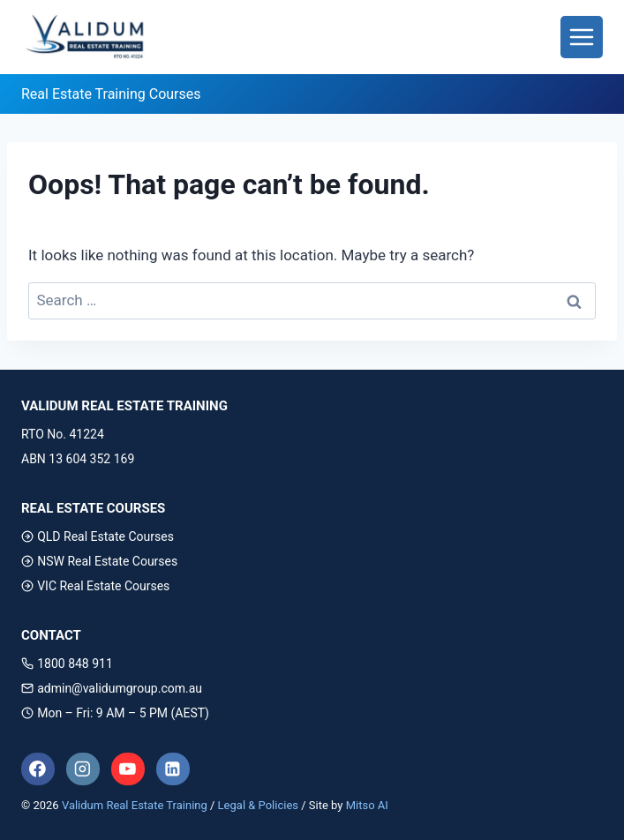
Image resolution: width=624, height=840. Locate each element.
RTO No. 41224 (63, 434)
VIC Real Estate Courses (95, 586)
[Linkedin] (173, 769)
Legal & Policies (258, 805)
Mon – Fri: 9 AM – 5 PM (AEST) (115, 713)
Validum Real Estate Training (135, 805)
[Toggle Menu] (582, 37)
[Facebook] (38, 769)
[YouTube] (128, 769)
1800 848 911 (67, 664)
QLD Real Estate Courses (98, 536)
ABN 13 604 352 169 (78, 459)
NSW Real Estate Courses (99, 561)
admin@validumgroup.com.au (112, 688)
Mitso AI (367, 805)
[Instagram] (83, 769)
